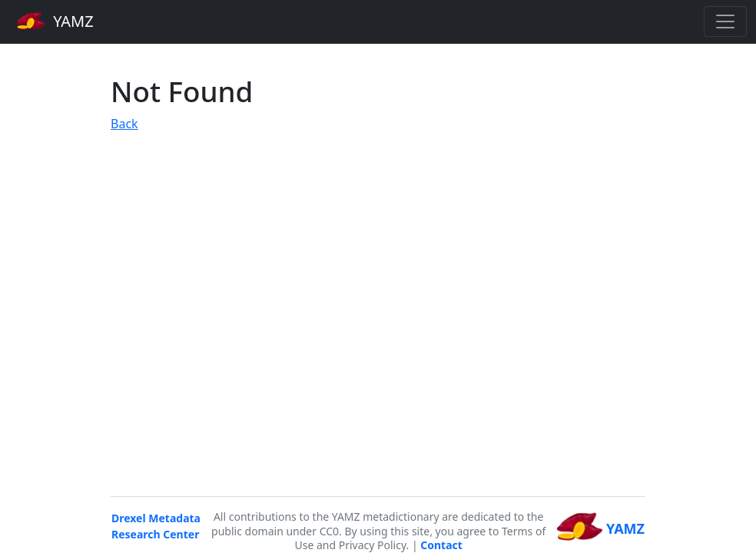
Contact (441, 545)
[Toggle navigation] (725, 22)
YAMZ (55, 21)
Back (124, 124)
